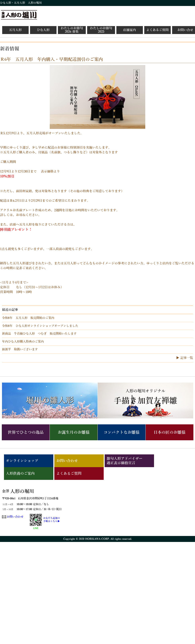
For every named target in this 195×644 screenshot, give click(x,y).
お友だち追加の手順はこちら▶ (52, 520)
